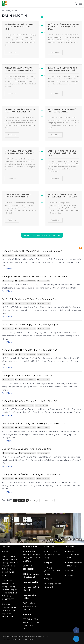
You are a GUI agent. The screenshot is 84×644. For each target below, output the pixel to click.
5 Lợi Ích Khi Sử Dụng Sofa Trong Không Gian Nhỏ (18, 196)
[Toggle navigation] (80, 4)
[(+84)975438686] (76, 639)
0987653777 (8, 575)
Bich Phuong (9, 255)
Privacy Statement (12, 640)
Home (6, 11)
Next (55, 235)
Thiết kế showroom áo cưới (73, 555)
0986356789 (29, 569)
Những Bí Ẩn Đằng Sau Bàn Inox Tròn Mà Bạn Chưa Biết (19, 152)
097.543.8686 (8, 617)
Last (59, 235)
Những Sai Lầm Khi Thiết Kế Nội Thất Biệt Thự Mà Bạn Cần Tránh (64, 27)
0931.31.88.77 (8, 572)
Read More (12, 52)
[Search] (76, 4)
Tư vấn (70, 571)
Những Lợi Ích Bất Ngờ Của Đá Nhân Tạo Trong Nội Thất (20, 111)
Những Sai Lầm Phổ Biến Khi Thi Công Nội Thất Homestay (63, 196)
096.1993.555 (8, 599)
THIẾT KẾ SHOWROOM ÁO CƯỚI (33, 636)
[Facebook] (76, 630)
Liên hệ (70, 576)
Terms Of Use (28, 640)
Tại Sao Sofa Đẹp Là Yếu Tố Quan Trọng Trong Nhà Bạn (19, 69)
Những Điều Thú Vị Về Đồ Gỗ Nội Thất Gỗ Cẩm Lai (62, 111)
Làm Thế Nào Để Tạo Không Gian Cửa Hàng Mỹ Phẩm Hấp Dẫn (62, 153)
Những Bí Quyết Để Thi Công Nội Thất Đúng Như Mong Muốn (19, 27)
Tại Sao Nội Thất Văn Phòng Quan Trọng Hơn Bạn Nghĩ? (62, 69)
